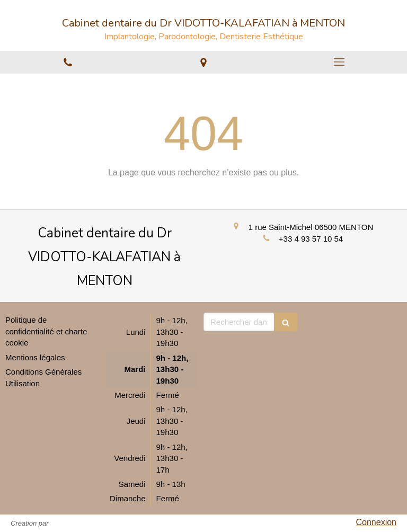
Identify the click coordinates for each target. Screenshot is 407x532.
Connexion (377, 522)
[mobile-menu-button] (339, 62)
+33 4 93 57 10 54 (311, 239)
